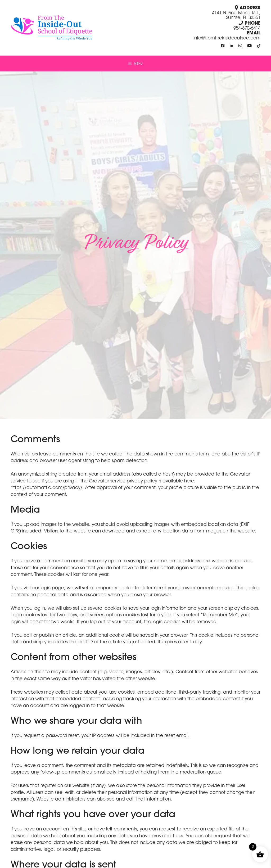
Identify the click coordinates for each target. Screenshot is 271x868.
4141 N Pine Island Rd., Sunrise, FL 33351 (236, 16)
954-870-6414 (247, 28)
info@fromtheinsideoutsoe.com (227, 38)
